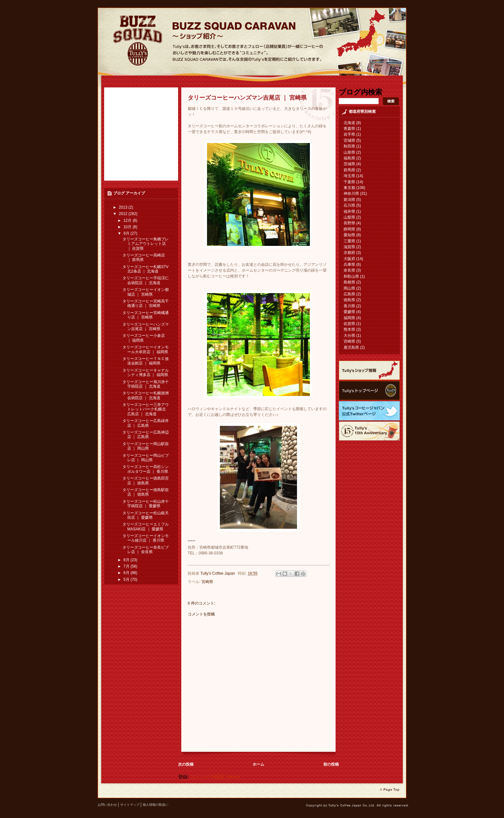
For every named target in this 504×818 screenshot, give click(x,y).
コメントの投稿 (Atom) (215, 777)
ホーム (258, 764)
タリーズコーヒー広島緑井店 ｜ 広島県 (146, 423)
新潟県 (349, 200)
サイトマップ (130, 805)
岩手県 (349, 134)
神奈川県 (351, 193)
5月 (127, 580)
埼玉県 (349, 176)
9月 (127, 233)
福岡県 (349, 318)
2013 (124, 207)
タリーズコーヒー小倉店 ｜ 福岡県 (144, 338)
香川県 (349, 306)
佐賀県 (349, 324)
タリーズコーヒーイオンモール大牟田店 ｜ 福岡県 (146, 349)
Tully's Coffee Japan (218, 573)
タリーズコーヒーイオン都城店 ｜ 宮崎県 (146, 292)
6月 (127, 573)
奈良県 (349, 270)
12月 (128, 220)
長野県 (349, 223)
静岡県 (349, 229)
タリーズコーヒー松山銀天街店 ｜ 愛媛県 (146, 515)
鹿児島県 (351, 347)
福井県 (349, 211)
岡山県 (349, 288)
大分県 (349, 336)
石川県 (349, 205)
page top (389, 790)
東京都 (349, 188)
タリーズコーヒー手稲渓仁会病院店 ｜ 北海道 (146, 280)
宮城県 (349, 140)
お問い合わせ (107, 805)
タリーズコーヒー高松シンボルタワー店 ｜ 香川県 (146, 469)
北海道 (349, 123)
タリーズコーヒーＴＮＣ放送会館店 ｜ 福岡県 (146, 361)
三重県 (349, 241)
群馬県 (349, 170)
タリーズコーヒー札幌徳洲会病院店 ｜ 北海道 (146, 395)
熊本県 (349, 329)
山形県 (349, 152)
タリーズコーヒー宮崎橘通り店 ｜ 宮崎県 (146, 315)
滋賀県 (349, 247)
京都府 (349, 253)
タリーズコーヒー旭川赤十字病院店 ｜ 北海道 (146, 384)
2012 (124, 214)
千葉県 (349, 182)
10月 (128, 227)
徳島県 (349, 300)
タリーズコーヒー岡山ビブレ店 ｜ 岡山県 (146, 458)
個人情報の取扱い (156, 805)
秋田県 (349, 146)
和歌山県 (351, 276)
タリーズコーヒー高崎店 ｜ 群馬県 (144, 257)
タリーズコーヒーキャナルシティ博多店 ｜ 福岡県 (146, 373)
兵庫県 (349, 265)
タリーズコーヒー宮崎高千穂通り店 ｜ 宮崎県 (146, 303)
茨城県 (349, 164)
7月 (127, 566)
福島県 (349, 158)
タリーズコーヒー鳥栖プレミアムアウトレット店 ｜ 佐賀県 (146, 244)
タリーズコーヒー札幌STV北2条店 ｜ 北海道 (145, 269)
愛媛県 (349, 312)
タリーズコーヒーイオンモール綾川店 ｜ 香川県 (146, 538)
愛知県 (349, 235)
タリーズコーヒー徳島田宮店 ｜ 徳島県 (146, 481)
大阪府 (349, 259)
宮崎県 (207, 582)
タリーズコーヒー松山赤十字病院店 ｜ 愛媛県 (146, 504)
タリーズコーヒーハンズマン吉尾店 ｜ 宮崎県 (146, 327)
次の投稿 (186, 764)
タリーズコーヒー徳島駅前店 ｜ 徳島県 (146, 492)
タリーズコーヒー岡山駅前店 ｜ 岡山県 (146, 446)
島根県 (349, 282)
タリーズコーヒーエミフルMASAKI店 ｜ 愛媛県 (146, 526)
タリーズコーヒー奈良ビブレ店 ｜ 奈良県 (146, 550)
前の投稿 (331, 764)
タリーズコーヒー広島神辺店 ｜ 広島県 (146, 435)
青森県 (349, 129)
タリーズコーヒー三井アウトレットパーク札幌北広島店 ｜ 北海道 (146, 409)
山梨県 (349, 217)
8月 (127, 560)
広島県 (349, 294)
